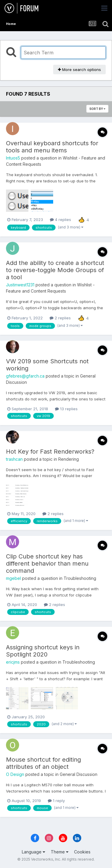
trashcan (14, 459)
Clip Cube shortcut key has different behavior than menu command (47, 564)
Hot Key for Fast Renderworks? (50, 452)
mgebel (13, 578)
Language (33, 852)
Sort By (97, 109)
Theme (60, 852)
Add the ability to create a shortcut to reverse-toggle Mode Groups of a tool (55, 270)
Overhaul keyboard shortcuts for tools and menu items (52, 147)
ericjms (13, 662)
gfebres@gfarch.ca (25, 376)
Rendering (69, 459)
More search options (79, 70)
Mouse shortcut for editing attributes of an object (43, 763)
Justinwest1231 (20, 285)
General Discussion (79, 774)
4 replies (60, 220)
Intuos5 (13, 158)
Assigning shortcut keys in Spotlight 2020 (43, 651)
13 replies (66, 409)
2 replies (60, 318)
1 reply (56, 801)
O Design (15, 774)
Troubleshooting (80, 578)
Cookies (82, 852)
